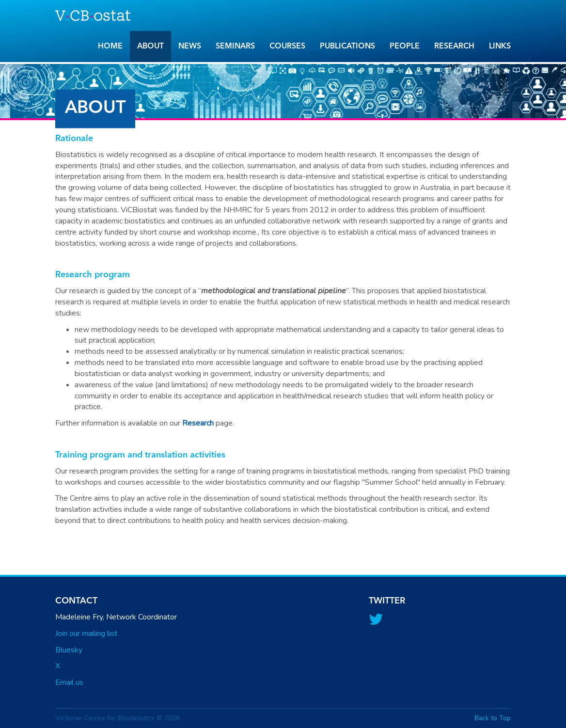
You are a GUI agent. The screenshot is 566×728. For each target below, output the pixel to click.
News (190, 47)
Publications (347, 47)
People (405, 47)
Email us (69, 682)
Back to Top (493, 718)
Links (500, 47)
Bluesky (69, 650)
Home (110, 47)
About (150, 47)
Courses (287, 47)
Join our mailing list (86, 633)
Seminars (235, 47)
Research (454, 47)
